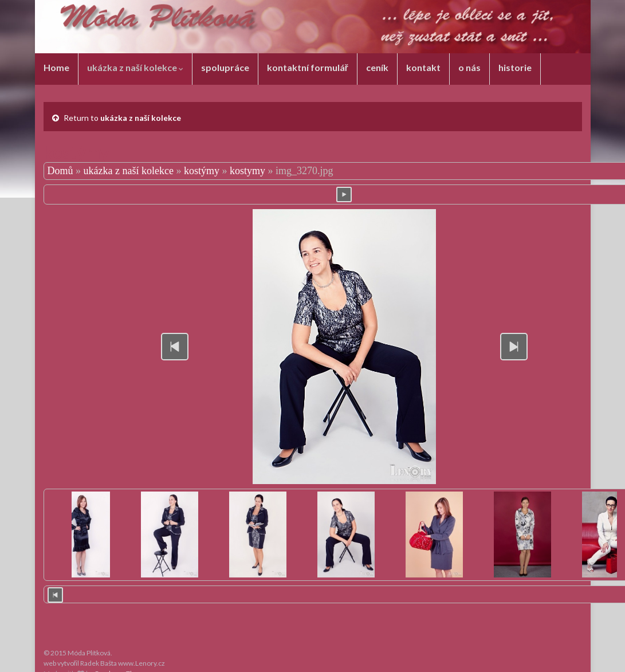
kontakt (423, 67)
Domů (60, 171)
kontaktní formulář (308, 67)
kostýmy (202, 171)
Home (56, 67)
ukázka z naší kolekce (135, 67)
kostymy (247, 171)
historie (515, 67)
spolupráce (225, 67)
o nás (469, 67)
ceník (377, 67)
